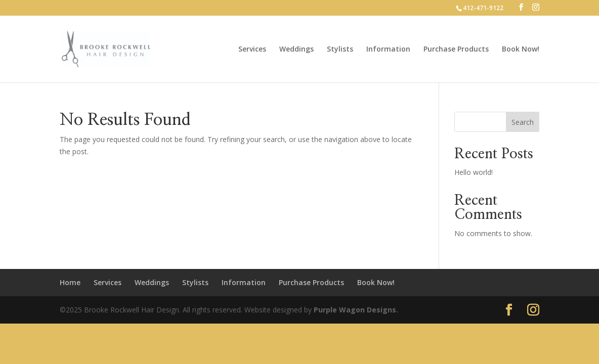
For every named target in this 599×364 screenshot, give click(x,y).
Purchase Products (456, 50)
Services (252, 50)
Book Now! (521, 50)
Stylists (340, 50)
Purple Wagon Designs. (356, 310)
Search (523, 122)
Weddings (296, 50)
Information (388, 50)
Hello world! (474, 172)
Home (70, 282)
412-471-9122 (483, 8)
